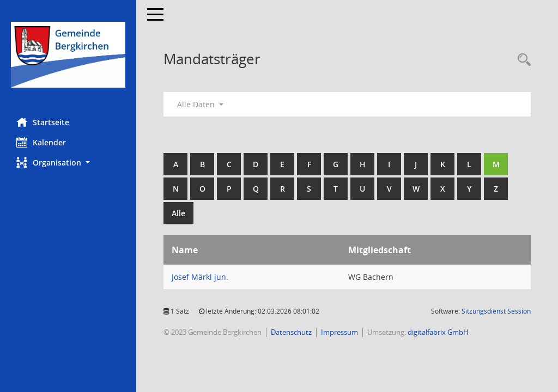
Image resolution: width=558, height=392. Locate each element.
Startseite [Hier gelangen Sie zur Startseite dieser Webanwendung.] (43, 122)
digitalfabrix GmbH (438, 332)
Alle (178, 213)
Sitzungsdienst (496, 311)
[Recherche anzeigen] (521, 60)
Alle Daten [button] (200, 104)
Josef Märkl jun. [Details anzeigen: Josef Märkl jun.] (200, 277)
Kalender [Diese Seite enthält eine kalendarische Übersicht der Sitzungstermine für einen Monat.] (41, 142)
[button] (68, 163)
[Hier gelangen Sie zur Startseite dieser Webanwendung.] (68, 55)
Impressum (339, 332)
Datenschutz (291, 332)
